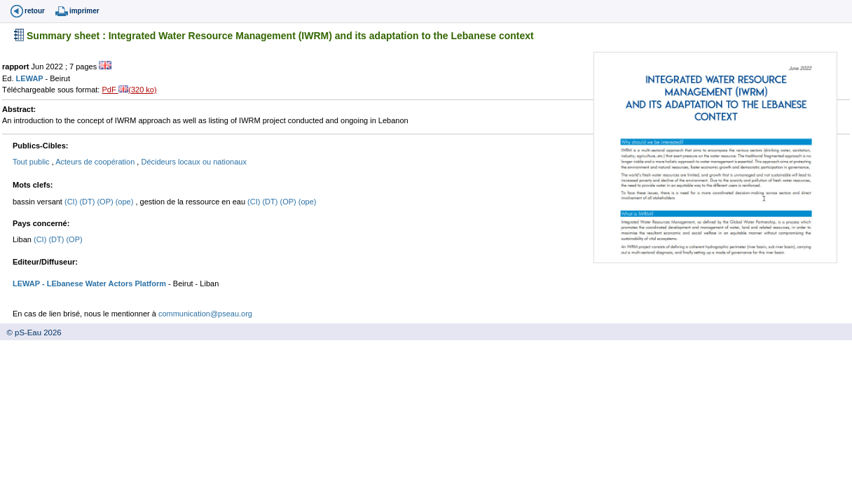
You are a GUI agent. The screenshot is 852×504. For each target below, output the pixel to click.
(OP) (106, 202)
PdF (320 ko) (129, 90)
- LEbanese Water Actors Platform (103, 283)
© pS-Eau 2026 (31, 332)
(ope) (126, 202)
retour (35, 11)
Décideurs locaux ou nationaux (193, 162)
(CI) (72, 202)
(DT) (88, 202)
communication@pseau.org (205, 314)
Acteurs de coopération (96, 162)
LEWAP (31, 78)
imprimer (84, 11)
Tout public (32, 162)
